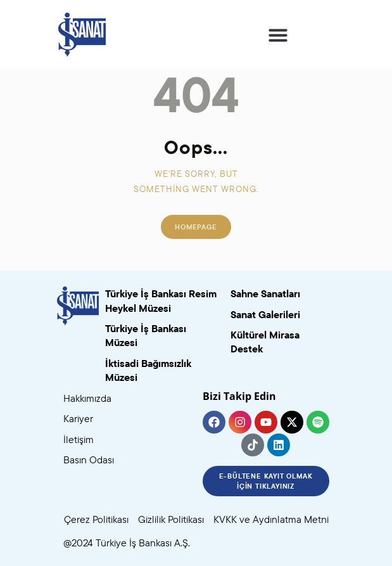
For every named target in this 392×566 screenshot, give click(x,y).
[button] (278, 35)
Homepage (196, 227)
